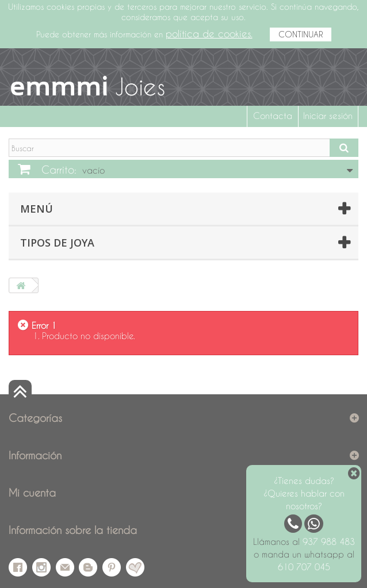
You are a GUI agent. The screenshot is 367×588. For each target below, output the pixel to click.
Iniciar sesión (328, 116)
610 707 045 (304, 567)
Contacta (273, 116)
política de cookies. (209, 34)
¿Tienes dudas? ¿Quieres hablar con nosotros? (304, 493)
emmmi (59, 86)
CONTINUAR (301, 34)
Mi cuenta (32, 492)
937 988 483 (329, 541)
